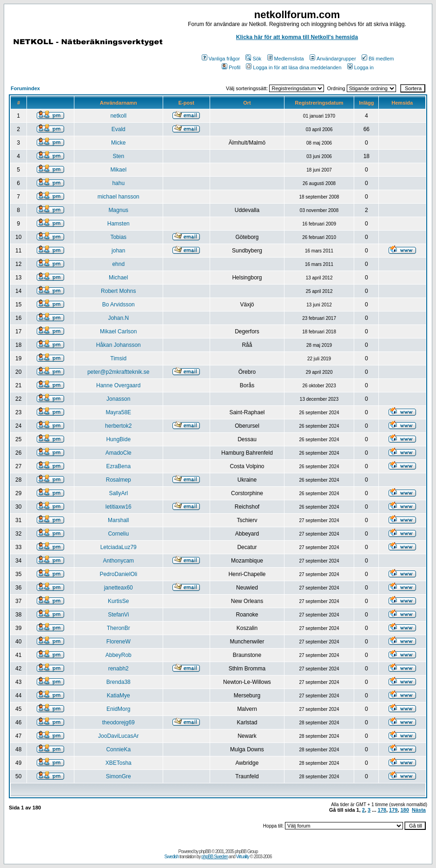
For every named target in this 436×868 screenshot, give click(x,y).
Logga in (360, 67)
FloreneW (119, 642)
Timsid (118, 358)
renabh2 (119, 669)
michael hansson (119, 197)
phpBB (205, 851)
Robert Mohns (118, 291)
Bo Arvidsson (119, 305)
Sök (253, 59)
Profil (231, 67)
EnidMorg (118, 709)
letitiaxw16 (119, 507)
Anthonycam (118, 561)
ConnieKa (118, 749)
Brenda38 (119, 682)
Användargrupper (333, 59)
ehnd (118, 264)
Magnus (118, 210)
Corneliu (118, 534)
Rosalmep (119, 480)
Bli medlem (378, 59)
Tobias (118, 237)
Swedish (172, 857)
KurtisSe (118, 601)
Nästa (419, 810)
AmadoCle (119, 453)
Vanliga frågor (221, 59)
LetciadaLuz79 (119, 547)
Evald (119, 129)
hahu (118, 183)
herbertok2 (118, 426)
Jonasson (118, 399)
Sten (118, 156)
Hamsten (119, 224)
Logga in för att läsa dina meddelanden (294, 67)
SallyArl (118, 493)
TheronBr (119, 628)
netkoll (118, 116)
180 (404, 810)
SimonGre (119, 776)
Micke (118, 143)
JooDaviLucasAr (118, 736)
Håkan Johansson (119, 345)
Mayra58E (118, 412)
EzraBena (118, 466)
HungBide (118, 439)
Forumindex (25, 88)
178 (382, 810)
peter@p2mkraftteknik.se (119, 372)
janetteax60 (119, 588)
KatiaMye (119, 696)
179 (393, 810)
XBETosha (119, 763)
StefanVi (118, 615)
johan (118, 251)
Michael (118, 278)
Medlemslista (286, 59)
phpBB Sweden (215, 857)
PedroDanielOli (118, 574)
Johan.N (118, 318)
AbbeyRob (119, 655)
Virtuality (243, 857)
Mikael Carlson (118, 331)
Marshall (118, 520)
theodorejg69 (119, 722)
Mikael (118, 170)
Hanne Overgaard (118, 385)
